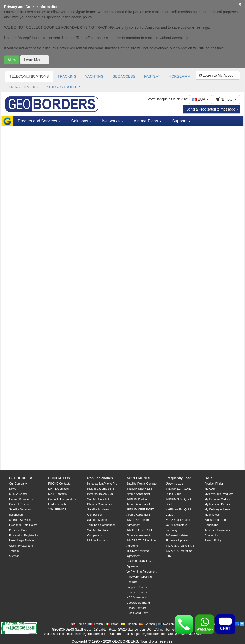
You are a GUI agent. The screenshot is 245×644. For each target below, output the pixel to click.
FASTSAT (152, 76)
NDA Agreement (136, 597)
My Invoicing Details (217, 504)
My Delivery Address (218, 509)
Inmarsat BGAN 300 (100, 494)
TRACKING (67, 76)
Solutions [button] (81, 121)
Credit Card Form (137, 613)
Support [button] (181, 121)
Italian (112, 624)
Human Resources (21, 499)
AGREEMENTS (138, 478)
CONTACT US (59, 478)
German (147, 624)
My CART (211, 489)
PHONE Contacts (59, 484)
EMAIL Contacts (58, 489)
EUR (200, 99)
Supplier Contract (137, 587)
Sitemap (14, 556)
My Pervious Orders (217, 499)
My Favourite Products (219, 494)
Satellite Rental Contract (142, 484)
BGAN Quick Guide (178, 520)
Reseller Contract (137, 592)
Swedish (166, 624)
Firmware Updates (177, 540)
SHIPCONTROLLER (63, 87)
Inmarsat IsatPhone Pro (102, 484)
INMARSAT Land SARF (181, 546)
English (79, 624)
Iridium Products (97, 540)
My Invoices (212, 515)
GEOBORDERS (21, 478)
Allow (12, 60)
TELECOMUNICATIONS (29, 76)
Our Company (18, 484)
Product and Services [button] (39, 121)
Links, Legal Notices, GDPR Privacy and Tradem (22, 546)
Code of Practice (20, 504)
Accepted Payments (217, 530)
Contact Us (212, 535)
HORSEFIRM (180, 76)
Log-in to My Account (218, 75)
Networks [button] (113, 121)
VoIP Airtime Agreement (141, 572)
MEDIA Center (18, 494)
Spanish (129, 624)
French (96, 624)
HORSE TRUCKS (24, 87)
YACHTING (94, 76)
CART (209, 478)
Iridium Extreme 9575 (101, 489)
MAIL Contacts (57, 494)
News (13, 489)
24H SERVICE (57, 509)
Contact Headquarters (62, 499)
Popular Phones (100, 478)
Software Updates (177, 535)
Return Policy (213, 540)
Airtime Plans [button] (148, 121)
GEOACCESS (124, 76)
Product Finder (214, 484)
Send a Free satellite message (212, 109)
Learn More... (35, 60)
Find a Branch (57, 504)
